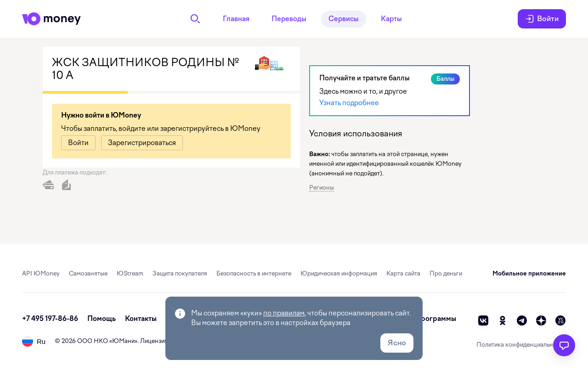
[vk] (483, 320)
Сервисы (344, 19)
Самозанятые (88, 273)
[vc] (560, 320)
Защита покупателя (180, 273)
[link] (78, 143)
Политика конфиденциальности (521, 345)
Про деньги (446, 273)
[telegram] (522, 320)
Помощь (102, 319)
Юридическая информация (339, 273)
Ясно (397, 343)
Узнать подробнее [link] (349, 103)
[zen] (541, 320)
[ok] (503, 320)
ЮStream (130, 273)
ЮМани (123, 341)
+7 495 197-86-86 (50, 319)
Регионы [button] (322, 188)
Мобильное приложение (529, 273)
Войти (542, 19)
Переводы (289, 19)
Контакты (141, 319)
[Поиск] (195, 19)
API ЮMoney (41, 273)
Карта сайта (403, 273)
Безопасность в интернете (254, 273)
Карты (391, 19)
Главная (236, 19)
